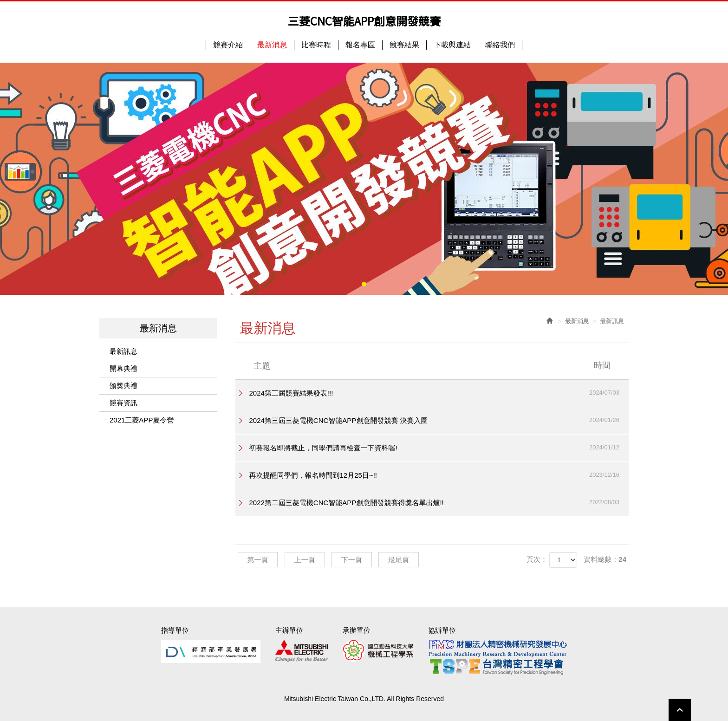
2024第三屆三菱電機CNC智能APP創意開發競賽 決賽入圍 (439, 420)
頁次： (537, 559)
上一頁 (305, 560)
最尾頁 (399, 560)
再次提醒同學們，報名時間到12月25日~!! (439, 475)
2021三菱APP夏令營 (142, 420)
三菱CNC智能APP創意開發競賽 (364, 21)
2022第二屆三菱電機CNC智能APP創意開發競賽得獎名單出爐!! (439, 502)
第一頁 (258, 560)
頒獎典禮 (123, 386)
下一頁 (352, 560)
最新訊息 (123, 351)
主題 (438, 365)
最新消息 (577, 321)
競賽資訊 (123, 403)
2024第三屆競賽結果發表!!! (439, 393)
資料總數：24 (605, 559)
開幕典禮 (123, 368)
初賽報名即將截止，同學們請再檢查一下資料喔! (439, 448)
